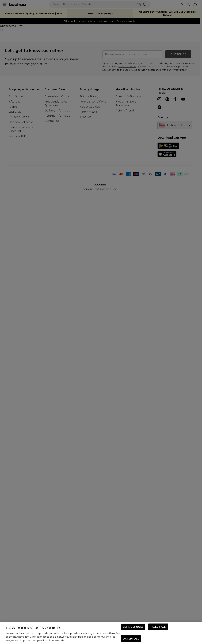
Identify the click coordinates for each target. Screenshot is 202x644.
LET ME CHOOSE (133, 627)
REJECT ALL (158, 627)
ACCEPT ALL (131, 639)
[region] (101, 633)
